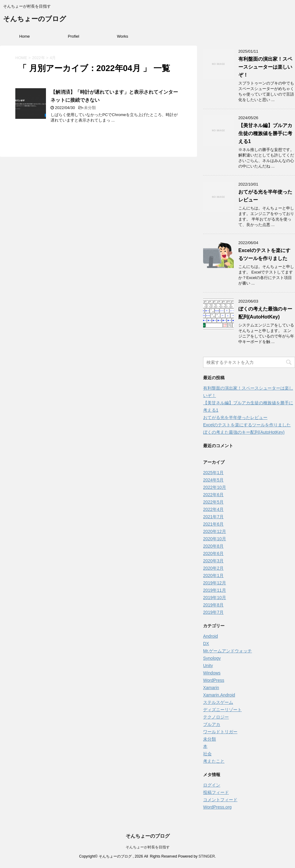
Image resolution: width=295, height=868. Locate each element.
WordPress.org (217, 807)
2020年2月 (213, 568)
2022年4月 (213, 509)
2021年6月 (213, 524)
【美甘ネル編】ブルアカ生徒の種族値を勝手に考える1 (265, 133)
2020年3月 (213, 561)
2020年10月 (215, 539)
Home (25, 36)
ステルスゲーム (218, 702)
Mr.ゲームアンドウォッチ (227, 651)
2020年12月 (215, 531)
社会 (207, 754)
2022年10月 (215, 487)
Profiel (74, 36)
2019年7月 (213, 612)
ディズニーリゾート (222, 710)
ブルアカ (212, 724)
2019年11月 (215, 590)
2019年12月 (215, 583)
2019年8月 (213, 605)
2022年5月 (213, 502)
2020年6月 (213, 553)
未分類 (90, 108)
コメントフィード (220, 800)
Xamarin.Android (219, 695)
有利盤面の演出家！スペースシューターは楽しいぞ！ (265, 67)
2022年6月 (213, 495)
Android (210, 636)
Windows (212, 673)
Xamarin (211, 688)
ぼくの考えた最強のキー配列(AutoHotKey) (244, 432)
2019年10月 (215, 598)
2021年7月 (213, 517)
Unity (208, 666)
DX (206, 643)
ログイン (212, 785)
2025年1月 (213, 473)
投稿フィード (216, 792)
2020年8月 (213, 546)
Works (123, 36)
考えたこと (214, 761)
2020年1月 (213, 576)
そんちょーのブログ (35, 19)
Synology (212, 658)
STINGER (207, 856)
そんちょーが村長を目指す (148, 847)
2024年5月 (213, 480)
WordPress (214, 680)
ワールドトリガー (220, 732)
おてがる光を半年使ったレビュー (235, 417)
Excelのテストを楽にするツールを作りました (247, 425)
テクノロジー (216, 717)
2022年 (39, 58)
